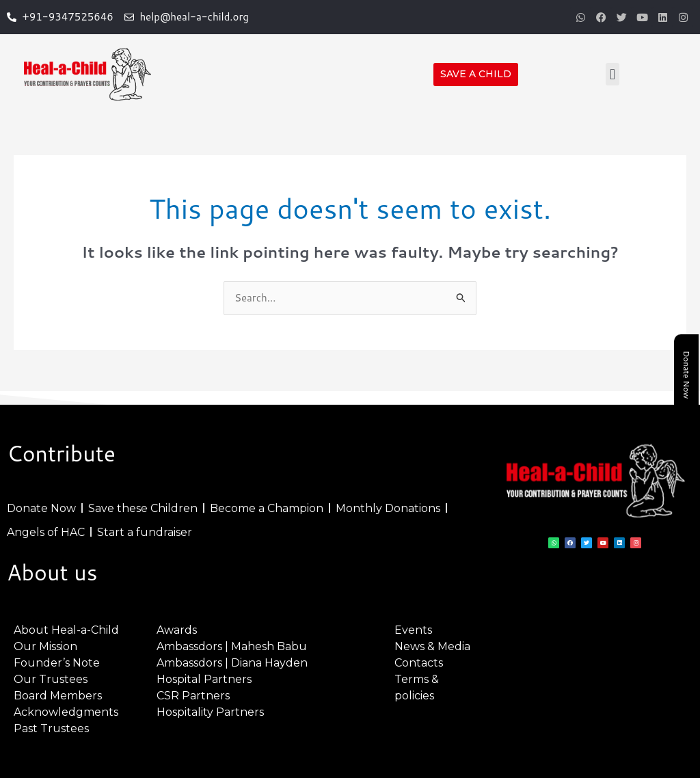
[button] (612, 74)
